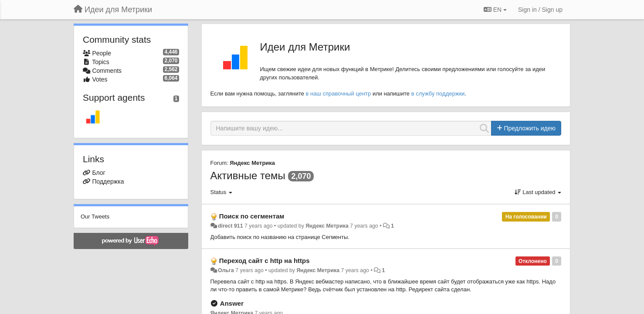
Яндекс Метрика (252, 163)
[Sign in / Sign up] (540, 10)
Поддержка (108, 181)
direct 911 (230, 226)
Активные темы (248, 176)
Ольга (226, 270)
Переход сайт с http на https (264, 261)
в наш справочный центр (339, 94)
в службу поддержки (438, 94)
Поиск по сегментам (252, 216)
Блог (98, 173)
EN (495, 10)
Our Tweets (95, 217)
